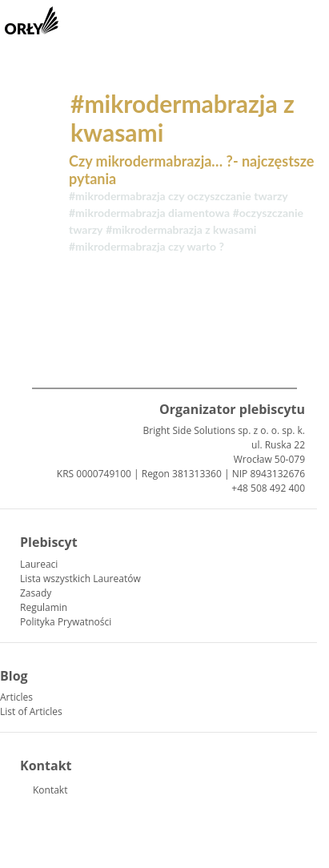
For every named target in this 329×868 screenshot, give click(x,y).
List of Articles (31, 711)
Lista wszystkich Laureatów (80, 579)
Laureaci (39, 564)
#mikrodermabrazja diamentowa (149, 213)
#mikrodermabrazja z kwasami (181, 229)
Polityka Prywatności (66, 622)
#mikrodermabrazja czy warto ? (146, 246)
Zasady (36, 593)
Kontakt (50, 790)
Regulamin (44, 607)
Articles (16, 697)
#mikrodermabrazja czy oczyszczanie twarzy (179, 196)
